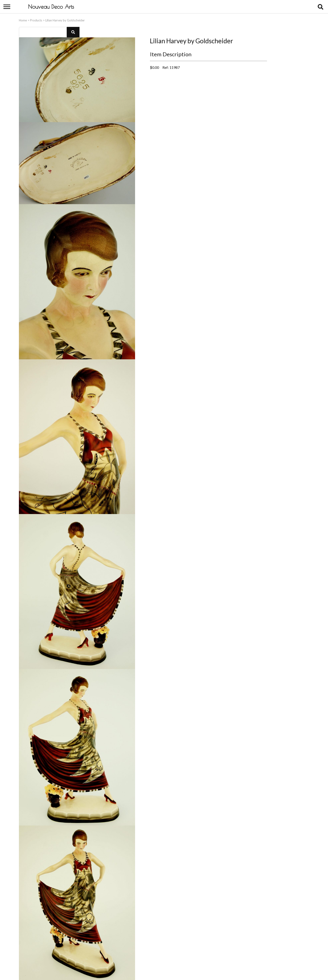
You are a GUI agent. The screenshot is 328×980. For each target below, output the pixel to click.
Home (23, 20)
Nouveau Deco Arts (51, 7)
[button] (73, 31)
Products (36, 20)
